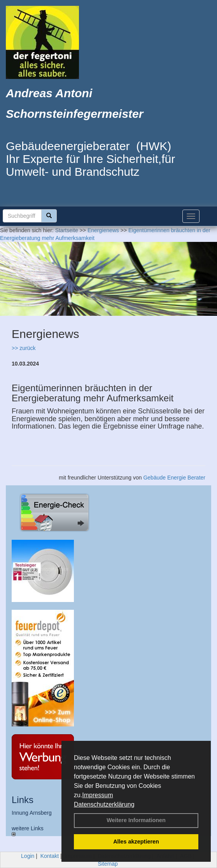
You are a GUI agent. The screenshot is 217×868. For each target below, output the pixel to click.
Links (23, 800)
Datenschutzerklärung (104, 804)
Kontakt (50, 856)
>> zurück (24, 348)
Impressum (97, 795)
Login (28, 856)
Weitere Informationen (136, 820)
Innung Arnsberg (32, 813)
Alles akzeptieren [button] (136, 842)
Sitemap (108, 864)
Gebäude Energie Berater (174, 478)
